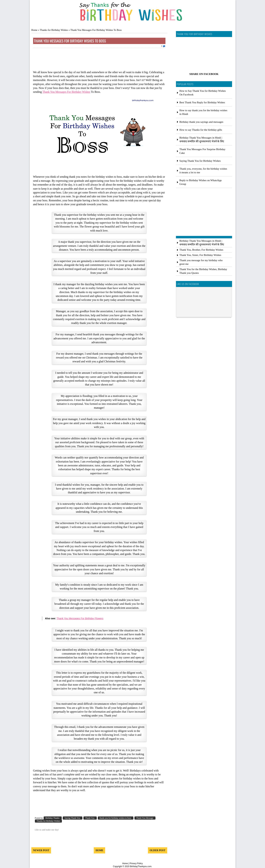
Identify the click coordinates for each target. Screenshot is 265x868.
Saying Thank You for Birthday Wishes (200, 161)
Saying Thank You (73, 818)
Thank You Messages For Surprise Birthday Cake (203, 151)
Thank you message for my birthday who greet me (201, 262)
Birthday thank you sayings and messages (201, 122)
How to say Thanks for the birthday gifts (201, 130)
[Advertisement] (99, 60)
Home (34, 30)
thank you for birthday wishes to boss (116, 818)
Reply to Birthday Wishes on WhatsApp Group (201, 182)
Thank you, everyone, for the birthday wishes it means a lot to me (203, 171)
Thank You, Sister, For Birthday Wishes (200, 255)
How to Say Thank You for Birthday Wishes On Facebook (203, 93)
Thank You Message (145, 818)
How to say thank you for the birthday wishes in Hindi (203, 112)
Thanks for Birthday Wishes (54, 30)
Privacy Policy (136, 863)
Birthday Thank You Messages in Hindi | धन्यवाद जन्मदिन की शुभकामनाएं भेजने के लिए (202, 140)
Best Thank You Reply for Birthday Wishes (202, 102)
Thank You (90, 818)
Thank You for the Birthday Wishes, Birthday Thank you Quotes (203, 271)
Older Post (158, 850)
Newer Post (41, 850)
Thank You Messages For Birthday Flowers (80, 618)
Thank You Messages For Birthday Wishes (66, 92)
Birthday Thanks (53, 818)
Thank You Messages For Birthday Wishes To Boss (70, 41)
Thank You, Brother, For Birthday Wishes (201, 250)
